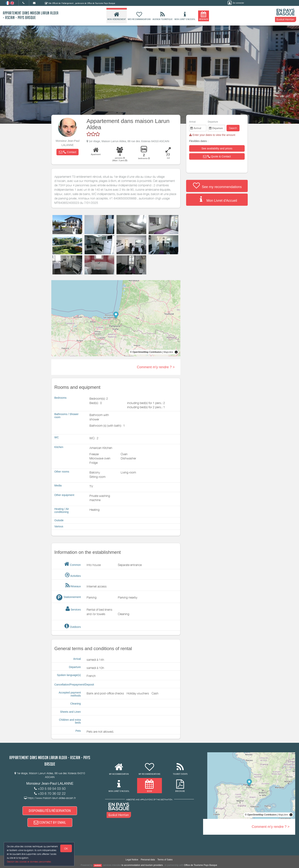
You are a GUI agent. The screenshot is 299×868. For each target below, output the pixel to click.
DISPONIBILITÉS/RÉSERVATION (50, 811)
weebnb (98, 865)
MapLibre (168, 352)
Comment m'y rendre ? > (156, 367)
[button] (68, 152)
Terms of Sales (165, 860)
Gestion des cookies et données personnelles (29, 862)
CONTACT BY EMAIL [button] (50, 822)
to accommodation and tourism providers (142, 865)
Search (233, 128)
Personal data (148, 860)
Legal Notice (132, 860)
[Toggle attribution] (176, 352)
